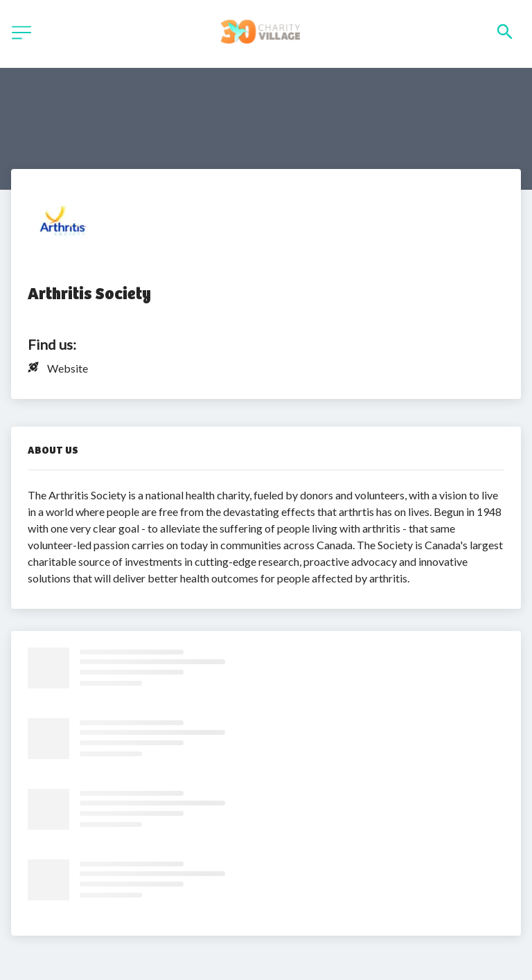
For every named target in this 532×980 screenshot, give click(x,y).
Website (68, 368)
